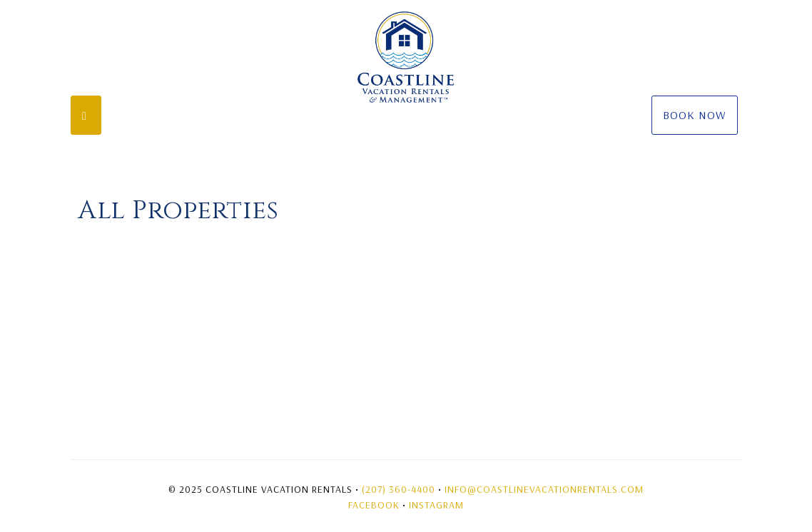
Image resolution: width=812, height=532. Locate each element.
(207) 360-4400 (399, 489)
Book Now (695, 115)
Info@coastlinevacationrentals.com (544, 489)
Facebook (374, 505)
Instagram (436, 505)
